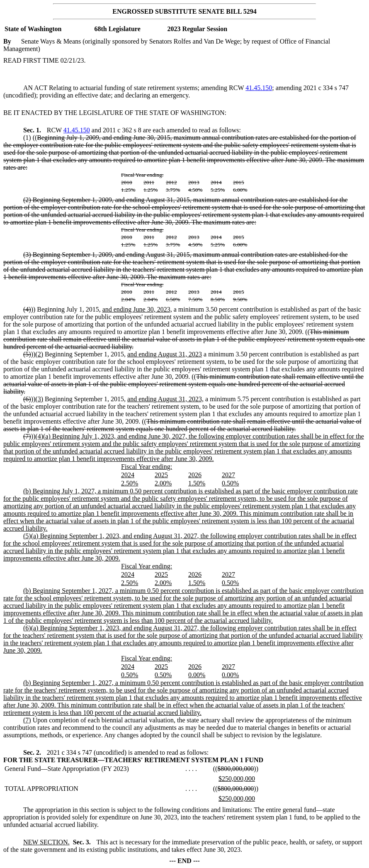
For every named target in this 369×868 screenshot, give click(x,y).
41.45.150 (259, 88)
